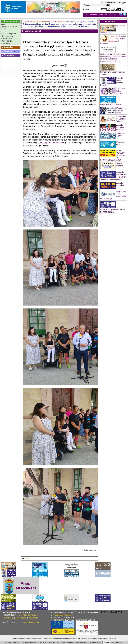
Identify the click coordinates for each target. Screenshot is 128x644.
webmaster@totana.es (28, 615)
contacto (93, 14)
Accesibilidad (21, 618)
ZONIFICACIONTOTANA (111, 104)
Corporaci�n (7, 41)
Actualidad (61, 22)
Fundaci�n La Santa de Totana (121, 119)
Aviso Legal (8, 618)
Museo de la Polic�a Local (121, 110)
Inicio (27, 22)
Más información (117, 642)
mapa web (103, 14)
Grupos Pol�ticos (9, 34)
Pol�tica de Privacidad (63, 615)
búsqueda (113, 14)
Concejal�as (7, 43)
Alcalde (4, 24)
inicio (86, 14)
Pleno (4, 31)
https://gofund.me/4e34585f (52, 143)
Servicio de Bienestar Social (43, 22)
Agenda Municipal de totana (120, 127)
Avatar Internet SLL (31, 622)
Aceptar (106, 642)
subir (25, 558)
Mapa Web (34, 618)
